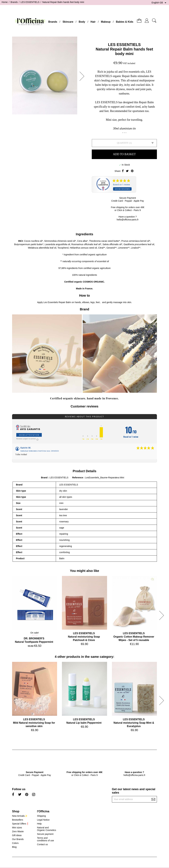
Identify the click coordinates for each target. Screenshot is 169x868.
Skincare (68, 22)
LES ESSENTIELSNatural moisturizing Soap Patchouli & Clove (84, 637)
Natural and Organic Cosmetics (47, 829)
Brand (44, 478)
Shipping (42, 816)
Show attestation (29, 435)
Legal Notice (43, 820)
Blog (14, 847)
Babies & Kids (125, 22)
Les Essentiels (51, 302)
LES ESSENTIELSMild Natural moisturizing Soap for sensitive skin (34, 723)
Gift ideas (17, 835)
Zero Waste (18, 831)
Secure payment (45, 834)
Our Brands (18, 839)
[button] (83, 76)
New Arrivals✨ (20, 816)
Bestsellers (18, 820)
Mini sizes (17, 828)
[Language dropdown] (159, 3)
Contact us (42, 844)
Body (82, 22)
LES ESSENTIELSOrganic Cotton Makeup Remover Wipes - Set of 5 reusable (134, 637)
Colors (15, 843)
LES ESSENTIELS (124, 45)
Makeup (106, 22)
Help (39, 824)
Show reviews (122, 189)
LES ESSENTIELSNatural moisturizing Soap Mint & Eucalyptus (134, 723)
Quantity (123, 143)
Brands (53, 22)
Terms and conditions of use (46, 839)
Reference (78, 478)
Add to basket (124, 154)
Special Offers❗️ (21, 824)
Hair (93, 22)
